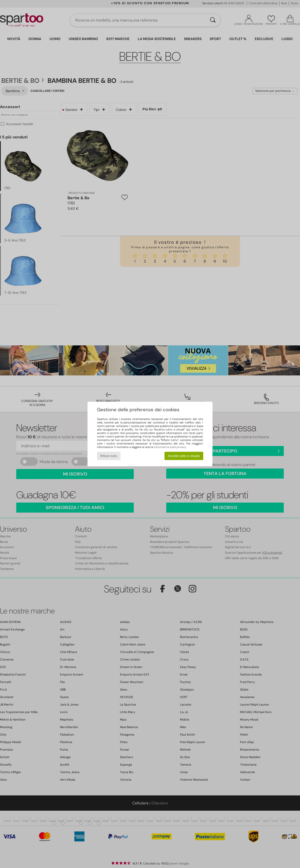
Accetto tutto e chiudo (184, 456)
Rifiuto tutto (109, 456)
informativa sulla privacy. (170, 447)
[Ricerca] (213, 20)
